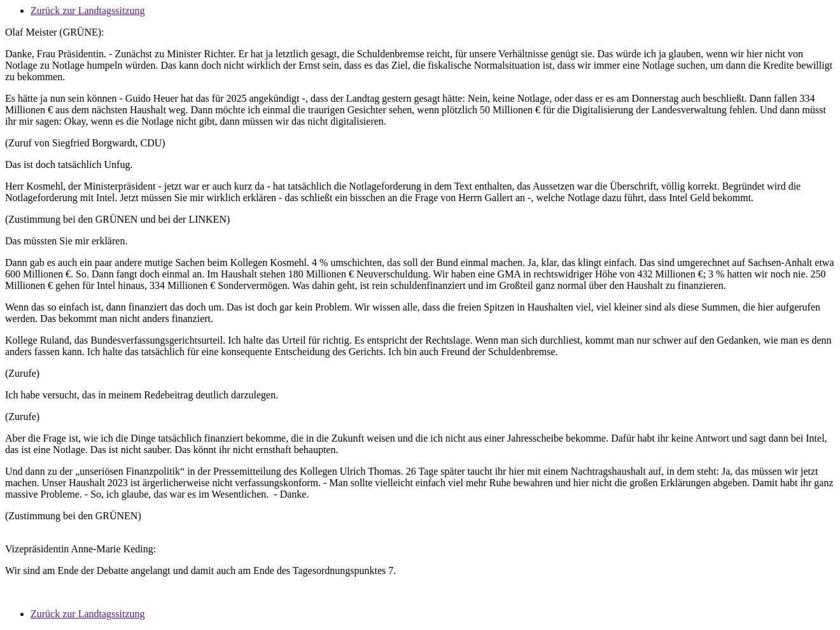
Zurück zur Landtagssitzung (88, 10)
